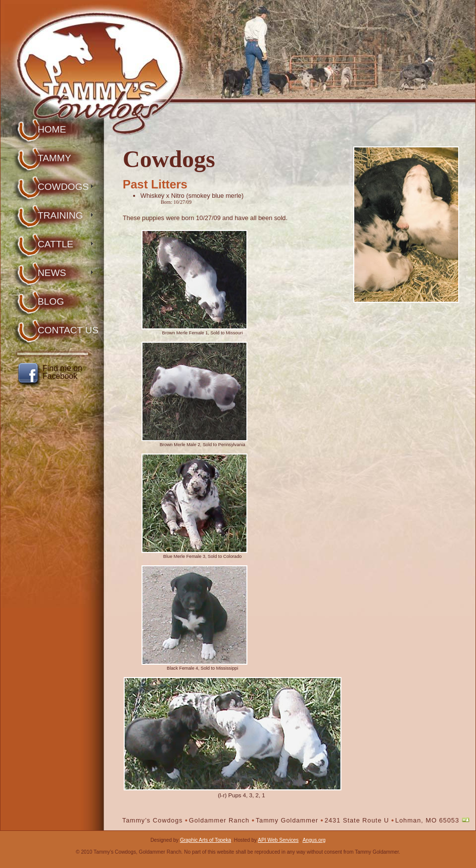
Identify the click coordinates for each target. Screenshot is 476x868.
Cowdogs (63, 187)
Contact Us (68, 330)
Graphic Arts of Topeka (206, 840)
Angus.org (314, 840)
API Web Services (278, 840)
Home (52, 129)
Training (60, 215)
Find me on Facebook (62, 372)
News (52, 273)
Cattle (55, 244)
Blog (51, 301)
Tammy (54, 158)
